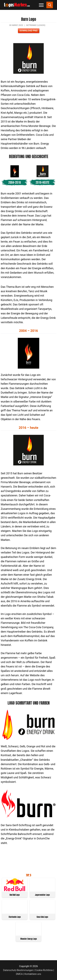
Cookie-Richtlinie (44, 970)
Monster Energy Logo (29, 939)
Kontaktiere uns (33, 974)
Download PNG (28, 31)
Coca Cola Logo (42, 917)
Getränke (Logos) (36, 25)
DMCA (19, 974)
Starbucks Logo (15, 917)
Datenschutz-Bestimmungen (18, 970)
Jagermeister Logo (42, 895)
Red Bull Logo (15, 895)
